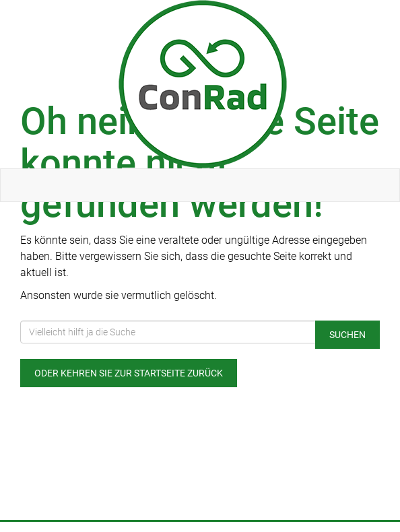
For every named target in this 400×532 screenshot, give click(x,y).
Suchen (347, 335)
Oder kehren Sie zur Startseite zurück (129, 373)
